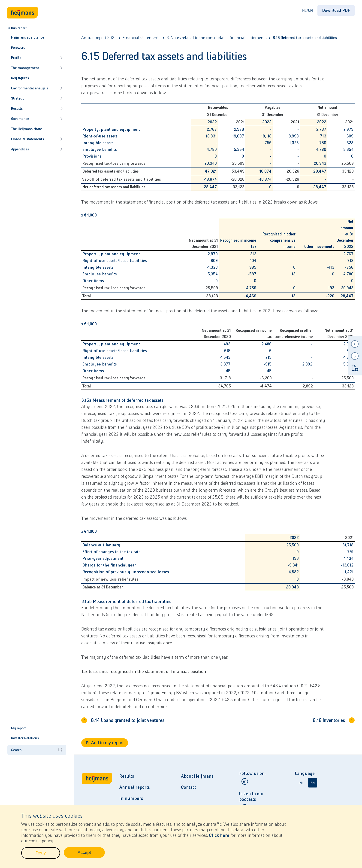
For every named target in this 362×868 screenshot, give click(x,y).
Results (37, 108)
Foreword (18, 47)
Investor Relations (25, 738)
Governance (37, 119)
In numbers (131, 798)
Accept (91, 855)
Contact (188, 787)
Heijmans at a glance (28, 37)
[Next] (355, 356)
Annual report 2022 (99, 38)
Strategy (37, 98)
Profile (37, 58)
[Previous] (355, 344)
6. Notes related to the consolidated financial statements (217, 38)
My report (18, 728)
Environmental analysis (37, 88)
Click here (219, 837)
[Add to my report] (355, 368)
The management (37, 68)
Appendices (37, 149)
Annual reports (134, 787)
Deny (48, 856)
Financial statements (37, 139)
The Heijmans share (27, 129)
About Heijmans (197, 776)
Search (37, 750)
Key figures (20, 78)
